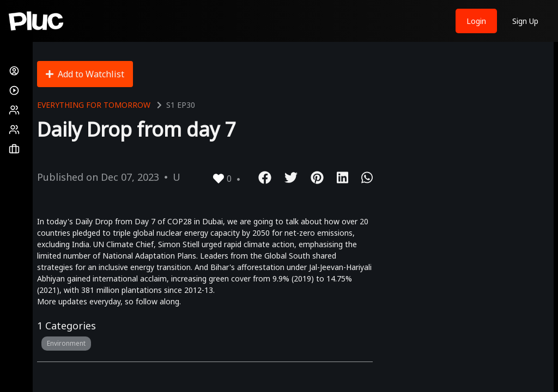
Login (476, 21)
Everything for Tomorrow (94, 105)
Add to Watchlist (85, 74)
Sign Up (525, 21)
